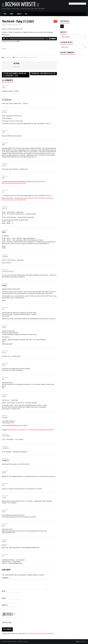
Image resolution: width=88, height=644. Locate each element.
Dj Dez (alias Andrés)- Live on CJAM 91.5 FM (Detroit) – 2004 (15, 75)
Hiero (77, 641)
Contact (19, 14)
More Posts (17, 67)
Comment (6, 578)
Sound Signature (24, 57)
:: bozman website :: (20, 5)
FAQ (26, 14)
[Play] (4, 39)
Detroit (17, 57)
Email (5, 598)
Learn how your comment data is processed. (40, 634)
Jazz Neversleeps (7, 100)
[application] (29, 39)
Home (5, 14)
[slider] (27, 39)
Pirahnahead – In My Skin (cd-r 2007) (43, 74)
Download (11, 42)
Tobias (4, 232)
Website (5, 605)
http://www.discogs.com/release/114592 (14, 183)
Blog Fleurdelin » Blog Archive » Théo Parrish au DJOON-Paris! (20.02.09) (31, 430)
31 (55, 21)
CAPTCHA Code (7, 623)
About (12, 14)
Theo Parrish (8, 57)
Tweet (4, 49)
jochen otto (5, 461)
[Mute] (50, 39)
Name (4, 591)
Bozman (18, 25)
